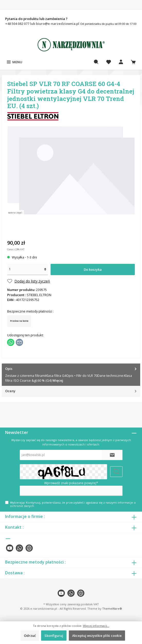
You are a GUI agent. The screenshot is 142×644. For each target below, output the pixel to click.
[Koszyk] (133, 62)
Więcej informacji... (96, 626)
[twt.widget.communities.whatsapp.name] (19, 548)
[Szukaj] (96, 62)
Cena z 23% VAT (16, 249)
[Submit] (112, 455)
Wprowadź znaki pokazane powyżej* (71, 483)
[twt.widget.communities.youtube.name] (10, 548)
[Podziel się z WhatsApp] (11, 342)
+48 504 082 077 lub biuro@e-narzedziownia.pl (43, 24)
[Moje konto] (121, 62)
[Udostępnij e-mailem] (19, 342)
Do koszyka (93, 269)
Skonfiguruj (54, 636)
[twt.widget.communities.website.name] (29, 548)
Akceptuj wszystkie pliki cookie (97, 636)
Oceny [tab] (71, 391)
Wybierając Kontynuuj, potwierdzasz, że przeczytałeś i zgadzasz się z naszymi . (73, 504)
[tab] (71, 375)
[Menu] (14, 62)
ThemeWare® (112, 609)
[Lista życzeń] (109, 62)
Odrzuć (30, 636)
